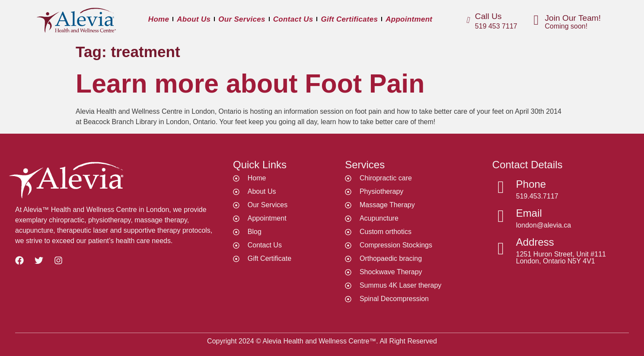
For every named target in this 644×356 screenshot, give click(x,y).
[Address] (501, 249)
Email (529, 213)
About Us (194, 19)
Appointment (409, 19)
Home (159, 19)
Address (535, 242)
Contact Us (293, 19)
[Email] (501, 216)
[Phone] (501, 187)
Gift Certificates (349, 19)
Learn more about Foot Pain (250, 83)
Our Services (242, 19)
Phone (531, 184)
